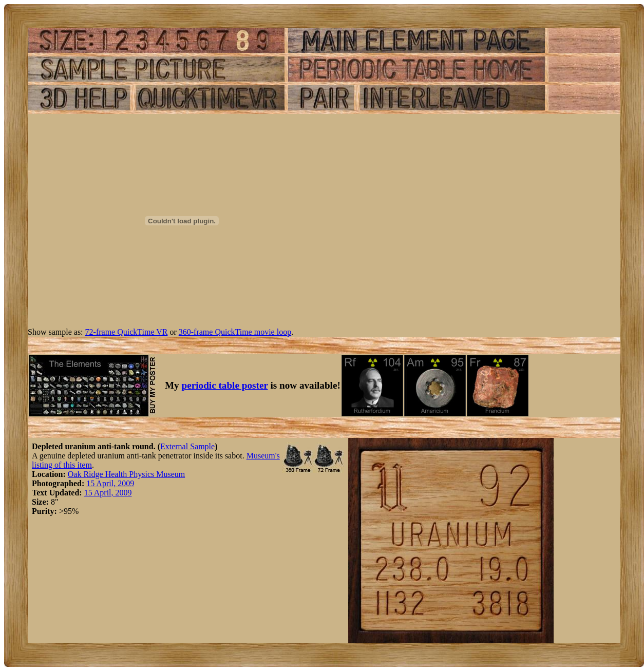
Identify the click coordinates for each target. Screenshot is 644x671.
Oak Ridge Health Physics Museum (126, 474)
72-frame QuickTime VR (127, 332)
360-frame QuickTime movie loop (235, 332)
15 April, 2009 (110, 483)
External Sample (187, 446)
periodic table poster (225, 385)
